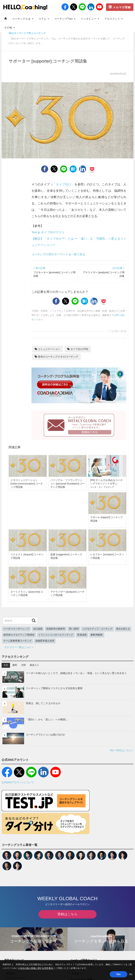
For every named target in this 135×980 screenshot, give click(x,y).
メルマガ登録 (120, 7)
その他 (9, 27)
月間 (23, 665)
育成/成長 (82, 635)
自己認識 (38, 629)
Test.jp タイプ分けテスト (48, 232)
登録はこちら (67, 914)
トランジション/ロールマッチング (56, 635)
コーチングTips (65, 19)
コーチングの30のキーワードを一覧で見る (58, 254)
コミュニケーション (47, 349)
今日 (6, 665)
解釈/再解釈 (97, 635)
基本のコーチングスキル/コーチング (56, 357)
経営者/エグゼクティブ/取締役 (19, 635)
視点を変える (123, 629)
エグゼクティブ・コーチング (97, 629)
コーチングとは (23, 19)
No (131, 974)
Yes (118, 974)
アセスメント (114, 19)
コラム (44, 19)
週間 (15, 665)
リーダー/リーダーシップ (16, 629)
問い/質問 (74, 629)
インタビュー (90, 19)
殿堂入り (34, 665)
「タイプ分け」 (64, 184)
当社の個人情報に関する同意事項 (37, 968)
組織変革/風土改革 (45, 641)
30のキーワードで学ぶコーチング (27, 33)
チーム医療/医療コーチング (18, 641)
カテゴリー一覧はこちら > (19, 647)
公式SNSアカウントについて (18, 782)
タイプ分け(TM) (78, 349)
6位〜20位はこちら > (122, 750)
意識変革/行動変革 (56, 629)
